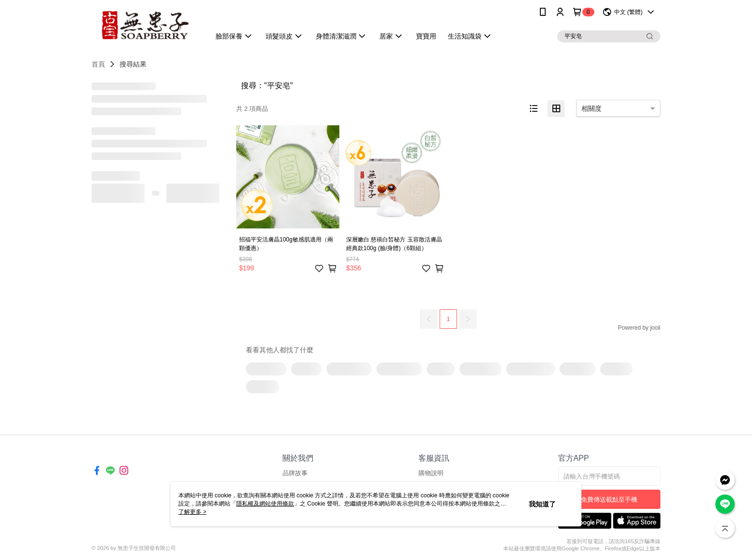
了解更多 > (192, 512)
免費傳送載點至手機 (609, 500)
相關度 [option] (591, 108)
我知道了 (542, 504)
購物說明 (431, 473)
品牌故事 (295, 473)
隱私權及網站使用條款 (265, 504)
